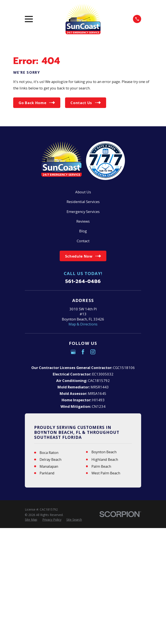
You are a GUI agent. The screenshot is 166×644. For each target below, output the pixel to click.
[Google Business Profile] (73, 352)
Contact (83, 241)
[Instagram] (93, 352)
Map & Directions (83, 324)
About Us (83, 192)
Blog (83, 231)
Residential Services (83, 202)
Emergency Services (83, 212)
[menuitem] (31, 520)
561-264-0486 (83, 281)
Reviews (83, 221)
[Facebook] (83, 352)
